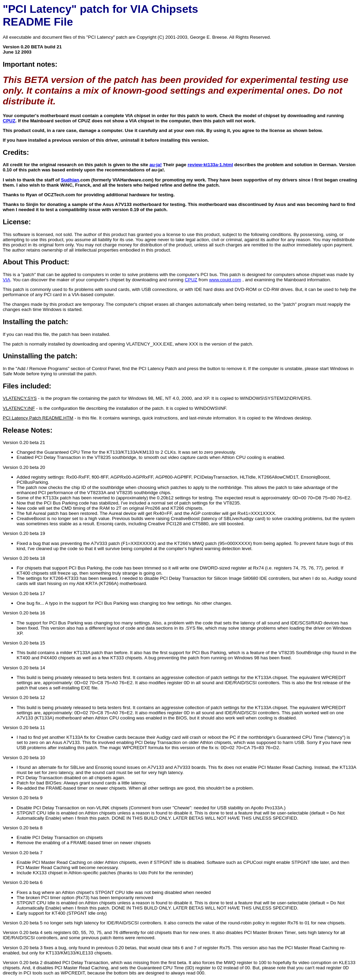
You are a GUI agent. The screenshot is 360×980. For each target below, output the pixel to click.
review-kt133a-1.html (210, 165)
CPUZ (9, 121)
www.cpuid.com (225, 280)
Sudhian (70, 180)
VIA (6, 280)
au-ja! (156, 165)
